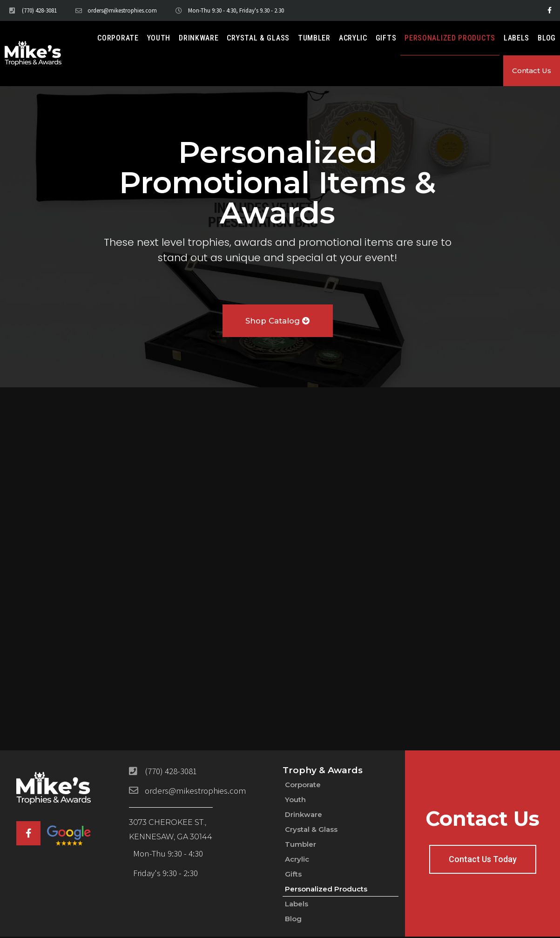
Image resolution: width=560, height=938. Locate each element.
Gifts (386, 38)
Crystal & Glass (258, 38)
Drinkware (199, 38)
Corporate (118, 38)
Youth (159, 38)
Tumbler (314, 38)
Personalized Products (450, 38)
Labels (516, 38)
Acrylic (353, 38)
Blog (547, 38)
